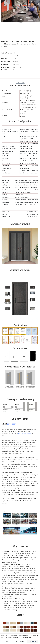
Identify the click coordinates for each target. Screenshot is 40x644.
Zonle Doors (12, 424)
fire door (21, 434)
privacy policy (27, 637)
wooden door (28, 434)
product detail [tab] (20, 82)
